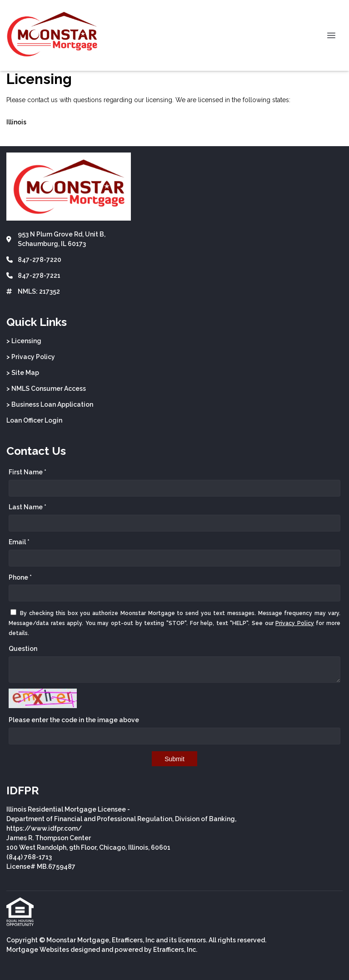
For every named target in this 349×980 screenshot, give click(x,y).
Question (23, 649)
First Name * (27, 472)
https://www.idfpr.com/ (44, 828)
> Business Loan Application (50, 404)
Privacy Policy (295, 623)
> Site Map (23, 373)
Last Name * (27, 507)
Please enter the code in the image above (74, 720)
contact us (42, 100)
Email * (19, 542)
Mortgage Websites (38, 950)
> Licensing (24, 341)
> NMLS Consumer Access (46, 389)
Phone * (20, 577)
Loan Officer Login (34, 420)
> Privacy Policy (31, 357)
